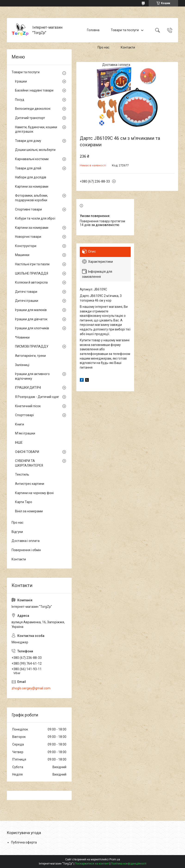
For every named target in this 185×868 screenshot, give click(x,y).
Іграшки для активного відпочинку (32, 376)
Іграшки (21, 81)
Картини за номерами (32, 186)
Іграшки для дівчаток (31, 319)
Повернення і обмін (26, 550)
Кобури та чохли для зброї (35, 218)
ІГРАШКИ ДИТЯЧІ (28, 388)
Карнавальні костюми (32, 159)
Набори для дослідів (31, 177)
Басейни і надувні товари (34, 90)
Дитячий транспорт (30, 118)
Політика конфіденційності (129, 864)
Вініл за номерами (29, 511)
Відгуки (17, 532)
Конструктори (26, 246)
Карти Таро (24, 502)
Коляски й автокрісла (31, 282)
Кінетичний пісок (28, 406)
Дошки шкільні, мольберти (35, 150)
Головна (93, 30)
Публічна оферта (24, 842)
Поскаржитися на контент (92, 864)
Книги (20, 424)
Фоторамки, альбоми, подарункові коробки (31, 198)
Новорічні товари (28, 237)
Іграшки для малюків (31, 310)
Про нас (103, 47)
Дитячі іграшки (27, 301)
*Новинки (22, 337)
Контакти (128, 47)
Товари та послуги (125, 30)
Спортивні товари (28, 209)
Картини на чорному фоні (34, 493)
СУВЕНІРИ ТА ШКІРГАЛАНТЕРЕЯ (29, 463)
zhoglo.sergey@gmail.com (31, 688)
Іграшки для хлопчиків (32, 328)
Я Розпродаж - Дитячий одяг (37, 397)
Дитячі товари (26, 292)
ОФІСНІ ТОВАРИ (27, 452)
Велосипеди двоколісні (33, 109)
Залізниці (22, 365)
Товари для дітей (28, 168)
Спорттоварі (24, 415)
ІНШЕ (19, 443)
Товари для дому (28, 141)
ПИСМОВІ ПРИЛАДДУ (32, 346)
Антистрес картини (30, 484)
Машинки (22, 255)
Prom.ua (115, 859)
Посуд (20, 100)
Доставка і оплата (116, 65)
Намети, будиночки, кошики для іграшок (36, 129)
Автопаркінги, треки (30, 356)
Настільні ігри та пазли (32, 264)
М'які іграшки (25, 433)
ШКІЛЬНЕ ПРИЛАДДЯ (32, 273)
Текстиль (22, 474)
